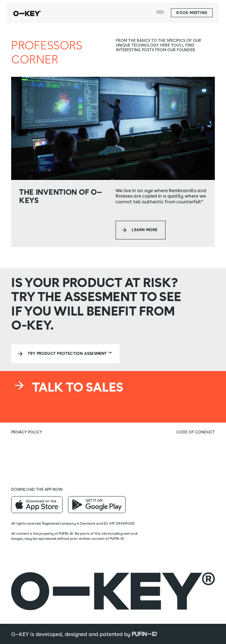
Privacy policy (27, 432)
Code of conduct (196, 432)
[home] (28, 10)
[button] (160, 10)
